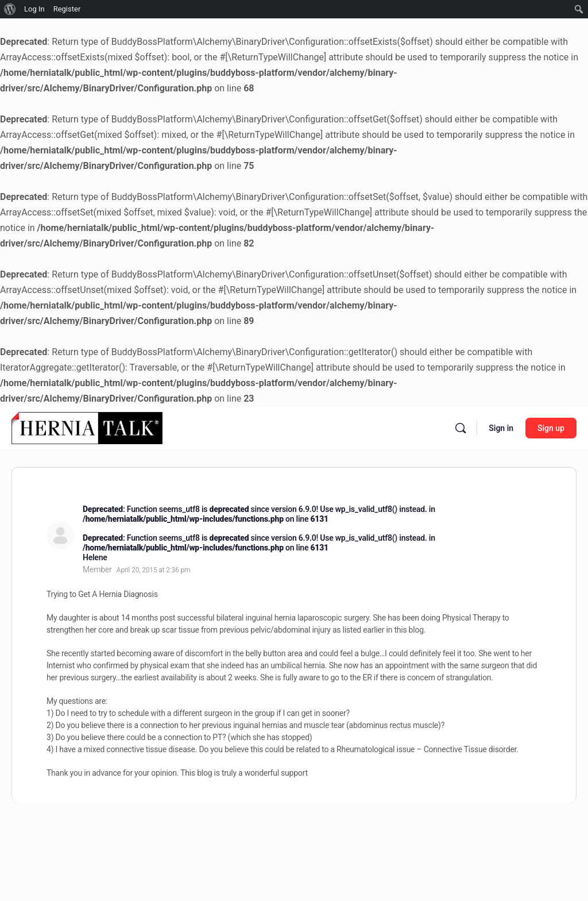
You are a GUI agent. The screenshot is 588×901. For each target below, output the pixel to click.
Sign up (551, 428)
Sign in (501, 428)
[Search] (461, 428)
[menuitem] (10, 9)
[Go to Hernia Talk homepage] (87, 427)
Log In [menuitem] (34, 9)
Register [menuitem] (67, 9)
